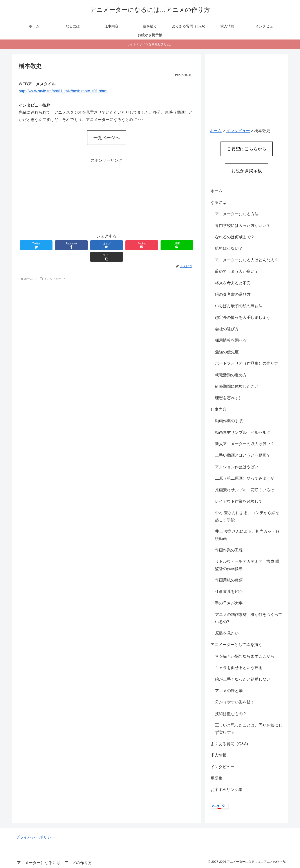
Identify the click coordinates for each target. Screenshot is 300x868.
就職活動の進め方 (231, 375)
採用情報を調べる (231, 340)
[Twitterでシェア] (33, 245)
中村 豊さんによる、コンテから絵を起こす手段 (247, 516)
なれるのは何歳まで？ (235, 237)
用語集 (217, 778)
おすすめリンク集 (226, 790)
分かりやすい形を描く (235, 702)
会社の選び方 (227, 329)
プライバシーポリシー (35, 837)
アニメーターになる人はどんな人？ (247, 260)
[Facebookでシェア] (63, 245)
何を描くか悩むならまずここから (245, 656)
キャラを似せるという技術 (239, 668)
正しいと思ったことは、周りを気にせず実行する (249, 729)
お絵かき (247, 171)
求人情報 (219, 755)
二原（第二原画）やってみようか (245, 478)
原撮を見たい (227, 633)
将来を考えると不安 (233, 283)
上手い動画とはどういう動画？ (243, 455)
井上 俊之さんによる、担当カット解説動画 (247, 535)
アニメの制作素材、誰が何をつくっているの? (249, 618)
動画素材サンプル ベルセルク (243, 432)
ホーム (217, 191)
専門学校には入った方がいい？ (243, 226)
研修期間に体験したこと (237, 386)
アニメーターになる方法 (237, 214)
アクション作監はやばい (237, 467)
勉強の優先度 (227, 352)
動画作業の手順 (229, 421)
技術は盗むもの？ (231, 714)
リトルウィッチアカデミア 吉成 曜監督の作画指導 (247, 565)
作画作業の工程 (229, 550)
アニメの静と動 (229, 691)
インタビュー (222, 767)
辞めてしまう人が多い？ (237, 271)
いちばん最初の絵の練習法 (239, 306)
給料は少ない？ (229, 248)
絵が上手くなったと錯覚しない (243, 679)
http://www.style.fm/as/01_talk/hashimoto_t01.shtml (63, 91)
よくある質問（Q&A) (229, 744)
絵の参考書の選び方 (233, 294)
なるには (219, 203)
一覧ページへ (107, 138)
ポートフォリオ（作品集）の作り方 (247, 363)
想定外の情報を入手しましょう (243, 317)
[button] (180, 245)
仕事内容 (219, 409)
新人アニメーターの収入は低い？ (245, 444)
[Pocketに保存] (121, 245)
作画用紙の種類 (229, 580)
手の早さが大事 (229, 603)
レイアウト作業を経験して (239, 501)
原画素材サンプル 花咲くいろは (245, 490)
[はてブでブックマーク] (92, 245)
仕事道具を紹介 (229, 592)
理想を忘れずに (229, 398)
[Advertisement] (107, 195)
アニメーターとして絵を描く (236, 645)
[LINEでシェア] (150, 245)
